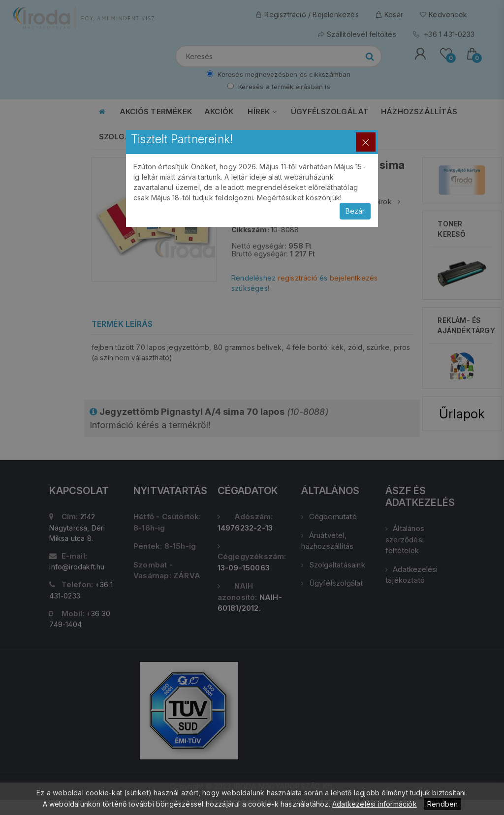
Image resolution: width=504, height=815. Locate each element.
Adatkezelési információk (375, 804)
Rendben (442, 804)
